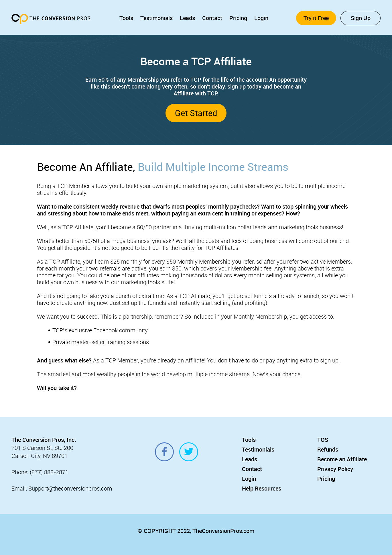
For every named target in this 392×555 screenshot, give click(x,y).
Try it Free (316, 18)
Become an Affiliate (342, 459)
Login (261, 18)
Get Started (196, 113)
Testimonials (156, 18)
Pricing (238, 18)
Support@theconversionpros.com (70, 488)
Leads (187, 18)
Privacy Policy (335, 469)
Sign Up (361, 18)
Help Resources (262, 488)
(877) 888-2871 (49, 472)
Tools (126, 18)
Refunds (328, 449)
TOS (323, 440)
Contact (212, 18)
